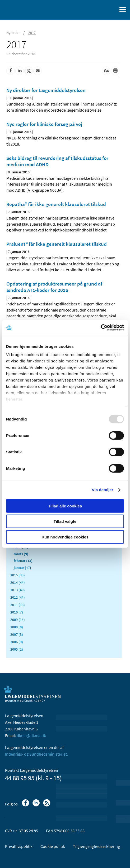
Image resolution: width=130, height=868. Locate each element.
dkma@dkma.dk (31, 735)
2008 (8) (17, 627)
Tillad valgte (65, 521)
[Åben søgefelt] (112, 10)
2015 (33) (18, 575)
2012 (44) (18, 597)
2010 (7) (17, 612)
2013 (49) (18, 590)
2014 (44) (18, 582)
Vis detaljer (103, 490)
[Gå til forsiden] (26, 9)
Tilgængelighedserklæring (96, 846)
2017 (32, 33)
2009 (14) (18, 620)
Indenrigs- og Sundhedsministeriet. (36, 754)
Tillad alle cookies (65, 506)
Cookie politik (53, 846)
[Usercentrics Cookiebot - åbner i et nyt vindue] (101, 328)
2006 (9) (17, 642)
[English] (100, 10)
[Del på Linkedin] (20, 71)
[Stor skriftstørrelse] (106, 71)
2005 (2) (17, 649)
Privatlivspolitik (19, 846)
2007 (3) (17, 634)
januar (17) (22, 568)
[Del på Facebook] (11, 71)
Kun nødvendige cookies (65, 537)
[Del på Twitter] (29, 71)
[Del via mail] (38, 71)
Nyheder (13, 33)
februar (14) (23, 561)
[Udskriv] (115, 71)
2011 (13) (18, 605)
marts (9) (21, 554)
